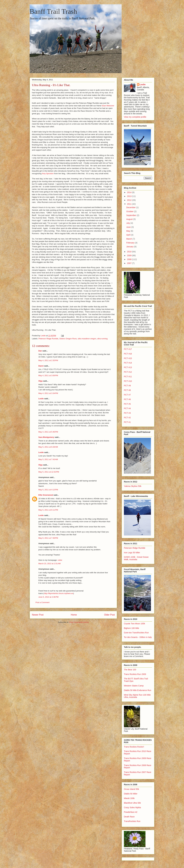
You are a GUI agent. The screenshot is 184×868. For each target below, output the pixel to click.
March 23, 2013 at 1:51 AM (49, 564)
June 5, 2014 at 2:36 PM (48, 597)
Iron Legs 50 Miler (132, 553)
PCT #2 (127, 418)
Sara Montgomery (46, 437)
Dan (40, 351)
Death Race (129, 817)
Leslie (41, 399)
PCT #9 (127, 386)
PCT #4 (127, 408)
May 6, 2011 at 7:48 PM (48, 538)
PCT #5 (127, 404)
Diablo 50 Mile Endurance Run (138, 690)
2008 (130, 259)
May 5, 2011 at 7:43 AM (48, 459)
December (131, 207)
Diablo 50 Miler (131, 794)
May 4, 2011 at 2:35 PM (48, 360)
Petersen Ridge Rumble (135, 548)
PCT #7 (127, 395)
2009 (130, 255)
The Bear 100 (130, 670)
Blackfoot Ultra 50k (132, 803)
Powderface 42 (131, 812)
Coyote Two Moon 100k (134, 624)
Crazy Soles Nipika (132, 807)
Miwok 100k (129, 798)
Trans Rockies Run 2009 (135, 674)
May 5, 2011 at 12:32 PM (49, 472)
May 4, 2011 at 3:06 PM (48, 375)
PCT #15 (128, 358)
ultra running (102, 339)
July (128, 223)
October (130, 211)
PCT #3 (127, 413)
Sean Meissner (108, 106)
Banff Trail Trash (53, 11)
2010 (130, 252)
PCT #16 (128, 354)
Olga (40, 381)
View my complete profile (135, 117)
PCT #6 (127, 399)
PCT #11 (128, 377)
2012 (130, 200)
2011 (130, 204)
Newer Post (38, 615)
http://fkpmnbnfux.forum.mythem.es (59, 593)
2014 (130, 192)
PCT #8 (127, 390)
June (129, 227)
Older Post (109, 615)
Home (74, 615)
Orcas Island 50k (131, 789)
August (130, 219)
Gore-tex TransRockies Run (136, 633)
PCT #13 (128, 367)
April (129, 235)
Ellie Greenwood (46, 495)
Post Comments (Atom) (79, 622)
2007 (130, 263)
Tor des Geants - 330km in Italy (138, 637)
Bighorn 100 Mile (131, 628)
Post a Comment (42, 602)
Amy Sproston (48, 173)
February (131, 243)
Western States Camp (134, 686)
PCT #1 (127, 422)
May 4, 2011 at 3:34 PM (48, 393)
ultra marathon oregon (87, 339)
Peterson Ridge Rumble (48, 339)
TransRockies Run (132, 821)
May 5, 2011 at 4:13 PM (48, 490)
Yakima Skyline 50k (133, 486)
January (130, 247)
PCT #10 (128, 381)
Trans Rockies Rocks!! (134, 747)
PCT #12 (128, 372)
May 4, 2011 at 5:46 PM (48, 432)
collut (60, 560)
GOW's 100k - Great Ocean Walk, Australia (136, 558)
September (132, 215)
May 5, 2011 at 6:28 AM (48, 447)
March (129, 239)
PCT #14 (128, 363)
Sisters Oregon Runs (68, 339)
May (129, 231)
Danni (41, 366)
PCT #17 (128, 349)
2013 (130, 196)
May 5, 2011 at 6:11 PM (48, 510)
